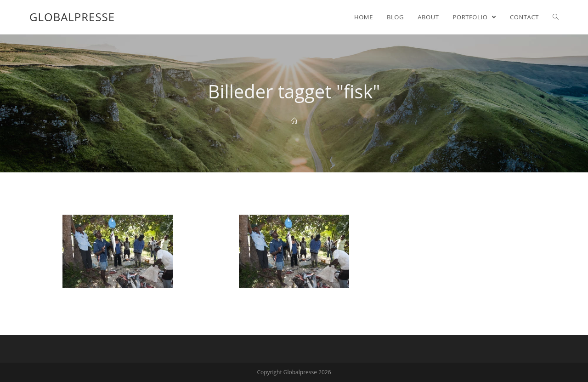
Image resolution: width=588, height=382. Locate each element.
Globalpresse (72, 17)
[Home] (294, 121)
